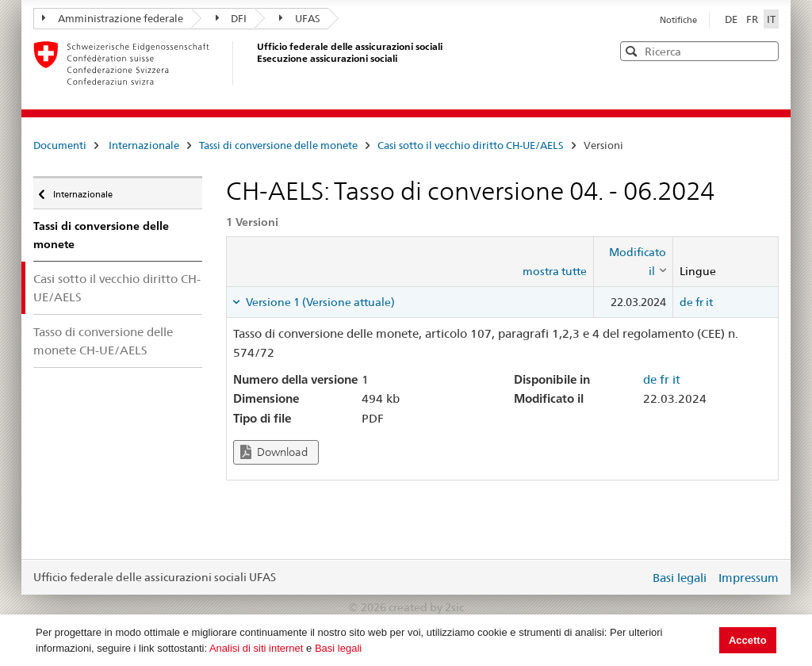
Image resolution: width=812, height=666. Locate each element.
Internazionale (144, 145)
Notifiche (678, 20)
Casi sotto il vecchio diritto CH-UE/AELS (471, 145)
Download (274, 452)
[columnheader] (633, 262)
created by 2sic (426, 607)
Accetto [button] (748, 640)
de (686, 302)
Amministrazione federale (113, 18)
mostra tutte (555, 271)
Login (634, 577)
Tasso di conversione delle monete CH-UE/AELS (103, 341)
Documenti (60, 145)
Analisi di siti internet (257, 648)
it (709, 302)
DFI (232, 18)
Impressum (749, 578)
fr (699, 302)
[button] (765, 50)
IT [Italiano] (771, 19)
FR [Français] (753, 19)
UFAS (300, 18)
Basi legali (338, 648)
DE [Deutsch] (732, 19)
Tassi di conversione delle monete (278, 145)
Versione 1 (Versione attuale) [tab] (319, 302)
